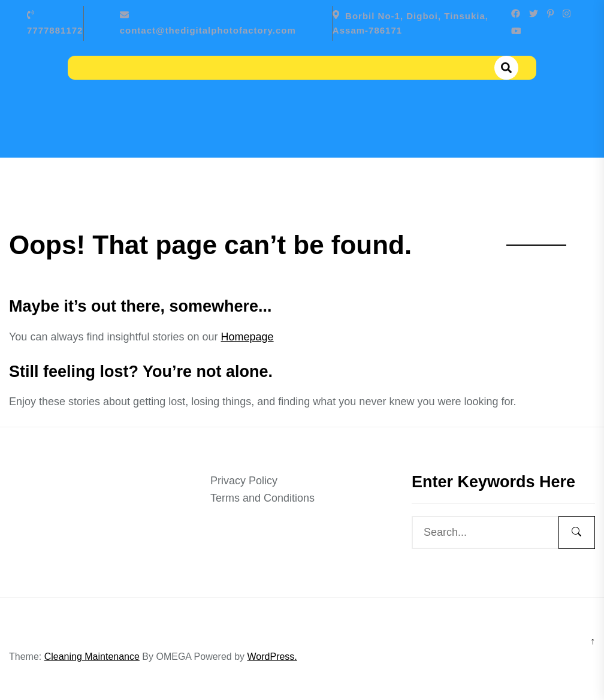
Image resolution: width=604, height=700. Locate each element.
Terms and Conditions (262, 498)
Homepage (247, 337)
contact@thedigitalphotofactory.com (208, 30)
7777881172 (55, 30)
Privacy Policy (244, 481)
